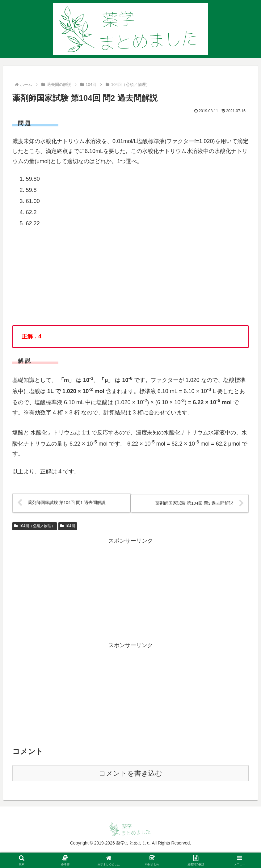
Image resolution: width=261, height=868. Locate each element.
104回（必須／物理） (35, 526)
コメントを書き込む (130, 774)
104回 (68, 526)
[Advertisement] (130, 590)
